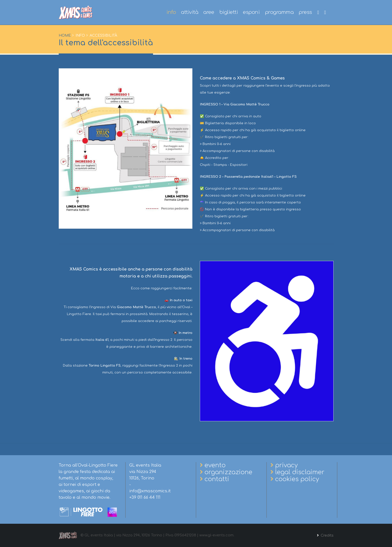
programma (279, 12)
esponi (251, 12)
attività (190, 12)
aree (209, 12)
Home (65, 35)
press (305, 12)
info (171, 12)
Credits (327, 535)
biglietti (229, 12)
